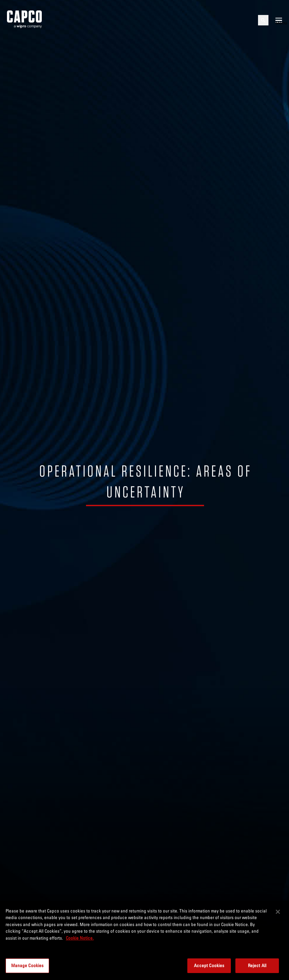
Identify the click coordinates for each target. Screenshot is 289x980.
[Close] (278, 912)
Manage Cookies (28, 965)
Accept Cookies (209, 965)
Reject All (257, 965)
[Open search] (263, 20)
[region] (144, 940)
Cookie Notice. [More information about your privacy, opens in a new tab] (80, 938)
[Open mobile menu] (279, 20)
